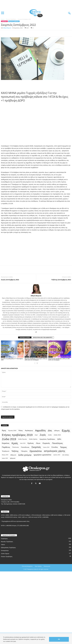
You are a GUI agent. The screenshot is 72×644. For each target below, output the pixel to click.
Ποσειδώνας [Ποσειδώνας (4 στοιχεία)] (25, 447)
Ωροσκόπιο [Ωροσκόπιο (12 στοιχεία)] (36, 451)
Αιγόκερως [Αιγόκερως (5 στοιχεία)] (29, 430)
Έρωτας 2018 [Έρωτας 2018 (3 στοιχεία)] (12, 431)
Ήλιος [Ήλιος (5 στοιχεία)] (21, 430)
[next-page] (37, 363)
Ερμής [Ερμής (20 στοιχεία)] (66, 431)
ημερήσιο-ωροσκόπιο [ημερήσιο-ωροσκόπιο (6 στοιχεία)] (42, 455)
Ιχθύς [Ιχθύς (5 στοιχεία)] (59, 439)
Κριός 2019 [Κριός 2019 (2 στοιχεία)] (23, 443)
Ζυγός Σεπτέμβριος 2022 (10, 280)
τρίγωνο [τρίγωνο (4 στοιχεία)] (13, 458)
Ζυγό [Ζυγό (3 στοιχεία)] (36, 435)
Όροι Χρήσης (38, 566)
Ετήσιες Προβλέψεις (7, 557)
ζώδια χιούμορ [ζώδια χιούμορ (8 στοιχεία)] (25, 455)
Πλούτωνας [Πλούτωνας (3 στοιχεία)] (16, 447)
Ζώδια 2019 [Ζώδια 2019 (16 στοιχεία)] (9, 439)
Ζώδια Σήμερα (5, 554)
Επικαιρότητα (5, 551)
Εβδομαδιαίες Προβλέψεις (8, 548)
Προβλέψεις (4, 21)
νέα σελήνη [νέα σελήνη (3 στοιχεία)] (65, 455)
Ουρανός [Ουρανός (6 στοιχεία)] (46, 443)
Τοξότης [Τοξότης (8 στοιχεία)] (15, 451)
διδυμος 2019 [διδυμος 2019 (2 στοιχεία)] (5, 455)
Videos (3, 357)
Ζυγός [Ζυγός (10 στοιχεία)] (43, 435)
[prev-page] (35, 363)
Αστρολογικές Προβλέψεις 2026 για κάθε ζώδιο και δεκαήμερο (59, 359)
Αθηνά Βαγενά (7, 28)
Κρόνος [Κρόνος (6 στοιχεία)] (31, 443)
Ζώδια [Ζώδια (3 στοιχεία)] (50, 435)
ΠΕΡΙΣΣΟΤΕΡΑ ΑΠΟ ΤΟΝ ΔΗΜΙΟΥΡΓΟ (43, 337)
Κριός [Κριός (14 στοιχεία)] (15, 443)
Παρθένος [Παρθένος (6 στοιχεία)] (6, 447)
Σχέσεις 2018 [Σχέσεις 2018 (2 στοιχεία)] (46, 447)
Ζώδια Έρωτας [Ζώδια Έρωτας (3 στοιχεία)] (23, 439)
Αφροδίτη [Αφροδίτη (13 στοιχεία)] (40, 430)
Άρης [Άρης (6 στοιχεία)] (4, 430)
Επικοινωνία (47, 566)
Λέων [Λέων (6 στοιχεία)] (38, 443)
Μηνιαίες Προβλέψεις (11, 19)
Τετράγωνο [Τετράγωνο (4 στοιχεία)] (6, 451)
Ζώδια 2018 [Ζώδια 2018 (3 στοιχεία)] (57, 435)
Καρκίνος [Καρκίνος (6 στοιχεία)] (6, 443)
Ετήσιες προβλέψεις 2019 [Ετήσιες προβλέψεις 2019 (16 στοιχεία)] (17, 435)
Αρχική (3, 19)
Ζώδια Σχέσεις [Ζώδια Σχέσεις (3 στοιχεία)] (33, 439)
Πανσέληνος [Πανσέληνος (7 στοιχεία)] (57, 443)
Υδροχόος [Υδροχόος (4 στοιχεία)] (24, 451)
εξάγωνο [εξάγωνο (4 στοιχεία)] (13, 455)
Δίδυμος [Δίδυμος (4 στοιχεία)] (57, 431)
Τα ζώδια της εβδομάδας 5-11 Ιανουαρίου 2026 (12, 359)
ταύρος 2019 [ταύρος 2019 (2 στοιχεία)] (5, 458)
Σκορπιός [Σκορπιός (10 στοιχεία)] (36, 447)
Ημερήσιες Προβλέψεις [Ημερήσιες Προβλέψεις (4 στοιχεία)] (47, 439)
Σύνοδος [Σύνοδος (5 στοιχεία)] (55, 447)
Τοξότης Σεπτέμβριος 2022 (61, 280)
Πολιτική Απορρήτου (27, 566)
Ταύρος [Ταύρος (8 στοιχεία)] (63, 447)
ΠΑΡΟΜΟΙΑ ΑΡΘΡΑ (25, 337)
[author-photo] (36, 289)
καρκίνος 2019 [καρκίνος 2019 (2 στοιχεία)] (57, 455)
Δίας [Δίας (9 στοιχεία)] (50, 431)
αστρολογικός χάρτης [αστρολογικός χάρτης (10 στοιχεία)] (55, 451)
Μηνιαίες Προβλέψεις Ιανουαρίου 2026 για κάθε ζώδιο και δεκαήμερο (36, 359)
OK (59, 639)
